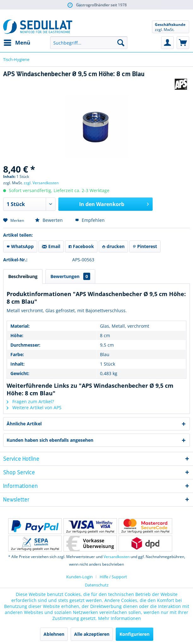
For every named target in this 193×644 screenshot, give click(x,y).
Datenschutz (97, 585)
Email (51, 246)
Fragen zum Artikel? (30, 401)
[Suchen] (121, 43)
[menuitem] (17, 43)
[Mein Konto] (167, 43)
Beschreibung (23, 276)
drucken (113, 246)
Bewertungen (70, 276)
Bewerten (50, 220)
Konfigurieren (135, 634)
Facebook (81, 246)
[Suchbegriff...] (89, 43)
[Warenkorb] (183, 43)
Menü (17, 42)
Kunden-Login (79, 577)
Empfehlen (90, 220)
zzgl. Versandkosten (41, 183)
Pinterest (145, 246)
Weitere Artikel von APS (34, 407)
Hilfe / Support (113, 577)
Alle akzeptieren (92, 634)
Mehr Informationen (120, 618)
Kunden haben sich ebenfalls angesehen (50, 440)
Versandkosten (117, 557)
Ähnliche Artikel (24, 424)
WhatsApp (20, 246)
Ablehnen (54, 634)
